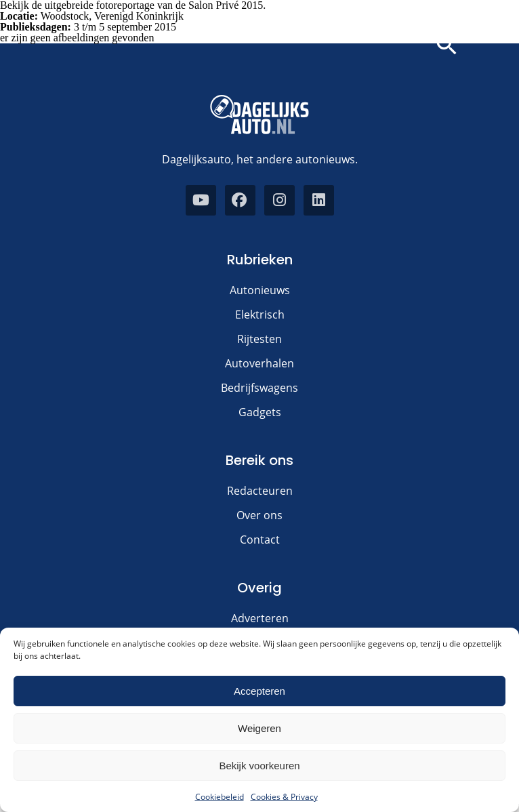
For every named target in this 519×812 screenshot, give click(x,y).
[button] (447, 45)
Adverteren (260, 618)
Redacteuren (260, 491)
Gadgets (260, 412)
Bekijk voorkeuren (259, 766)
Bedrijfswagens (259, 388)
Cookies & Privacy (284, 797)
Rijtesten (259, 339)
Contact (260, 540)
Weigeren (259, 728)
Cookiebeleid (220, 797)
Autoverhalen (259, 363)
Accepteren (259, 691)
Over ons (259, 515)
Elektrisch (260, 314)
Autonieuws (260, 290)
